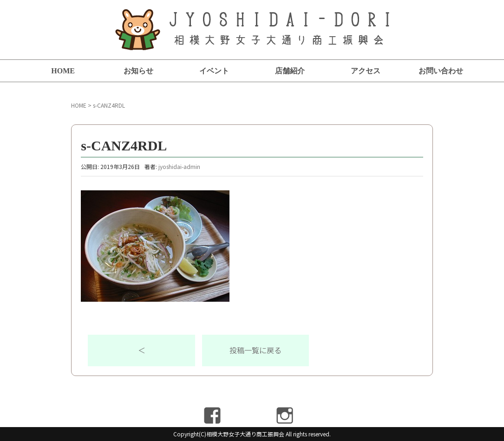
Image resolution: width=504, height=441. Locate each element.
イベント (214, 71)
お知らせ (138, 71)
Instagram (285, 415)
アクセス (366, 71)
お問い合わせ (441, 71)
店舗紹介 (290, 71)
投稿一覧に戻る (255, 350)
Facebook (213, 415)
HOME (63, 71)
